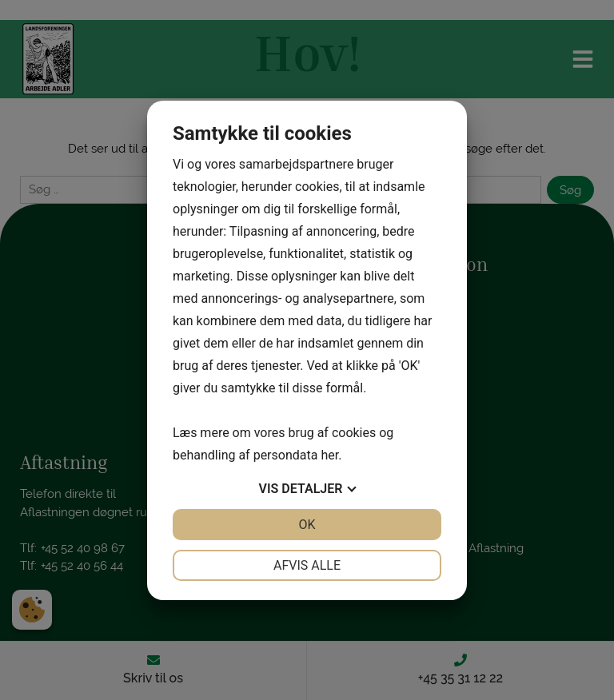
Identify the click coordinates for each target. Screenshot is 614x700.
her (329, 455)
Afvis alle (307, 565)
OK (307, 525)
